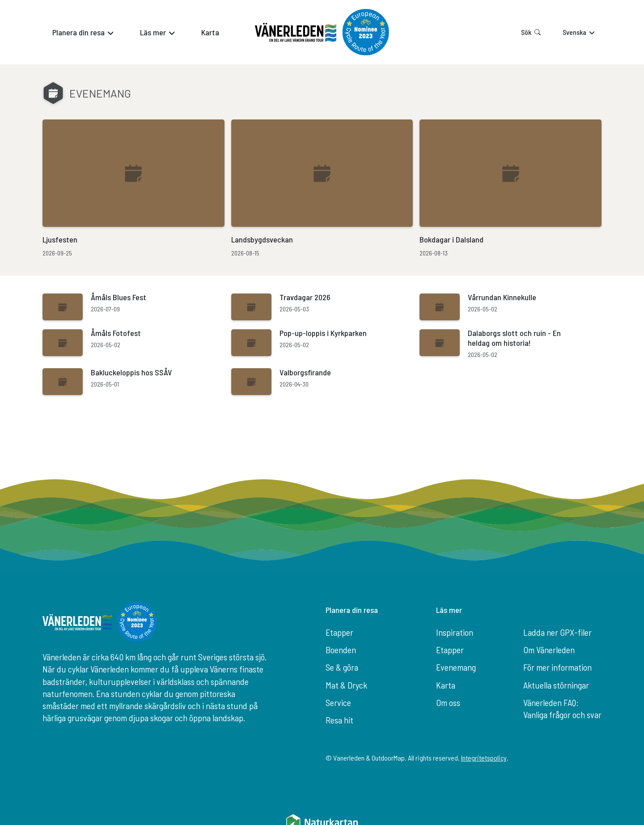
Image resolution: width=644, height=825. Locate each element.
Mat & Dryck (346, 685)
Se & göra (342, 667)
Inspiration (455, 632)
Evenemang (456, 667)
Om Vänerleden (549, 650)
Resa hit (339, 720)
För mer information (557, 667)
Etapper (339, 632)
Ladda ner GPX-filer (557, 632)
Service (338, 702)
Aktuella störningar (556, 685)
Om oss (448, 702)
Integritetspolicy (484, 758)
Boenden (341, 650)
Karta (446, 685)
